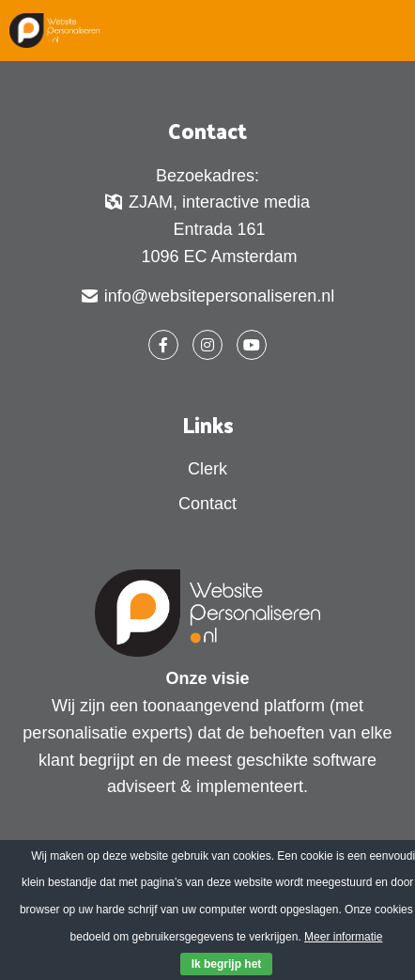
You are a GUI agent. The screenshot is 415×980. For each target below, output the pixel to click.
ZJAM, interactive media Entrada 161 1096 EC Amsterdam (207, 229)
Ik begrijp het (227, 964)
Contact (207, 504)
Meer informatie (343, 937)
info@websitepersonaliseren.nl (207, 298)
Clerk (207, 469)
